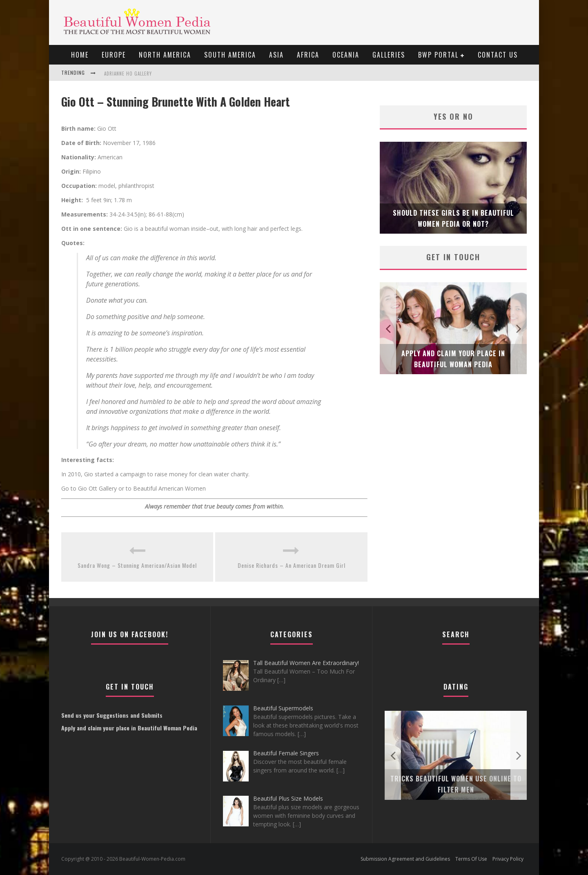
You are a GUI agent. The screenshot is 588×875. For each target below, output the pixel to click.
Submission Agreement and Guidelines (405, 859)
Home (80, 55)
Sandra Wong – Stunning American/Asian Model (137, 565)
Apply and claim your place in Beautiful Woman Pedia (129, 728)
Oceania (346, 55)
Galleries (389, 55)
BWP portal (438, 55)
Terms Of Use (471, 859)
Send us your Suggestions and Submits (112, 715)
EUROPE (114, 55)
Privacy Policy (508, 859)
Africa (308, 55)
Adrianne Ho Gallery (128, 74)
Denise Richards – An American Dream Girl (292, 565)
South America (230, 55)
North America (165, 55)
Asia (276, 55)
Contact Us (498, 55)
